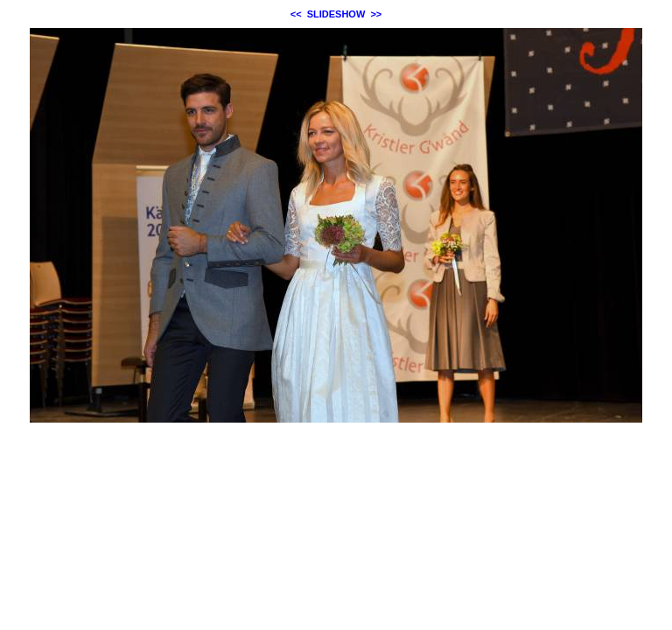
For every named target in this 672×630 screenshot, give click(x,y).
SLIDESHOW (336, 14)
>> (376, 14)
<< (296, 14)
